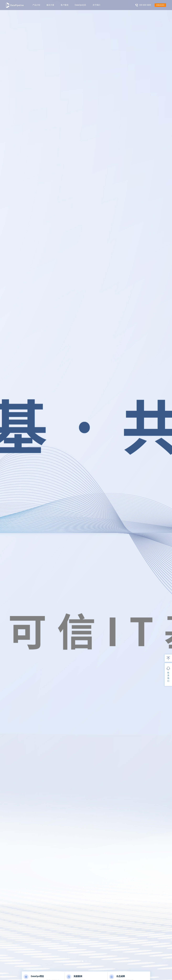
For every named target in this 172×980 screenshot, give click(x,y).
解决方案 (50, 5)
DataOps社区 (80, 5)
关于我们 (96, 5)
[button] (79, 961)
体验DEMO (160, 5)
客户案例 (64, 5)
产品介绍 (36, 5)
